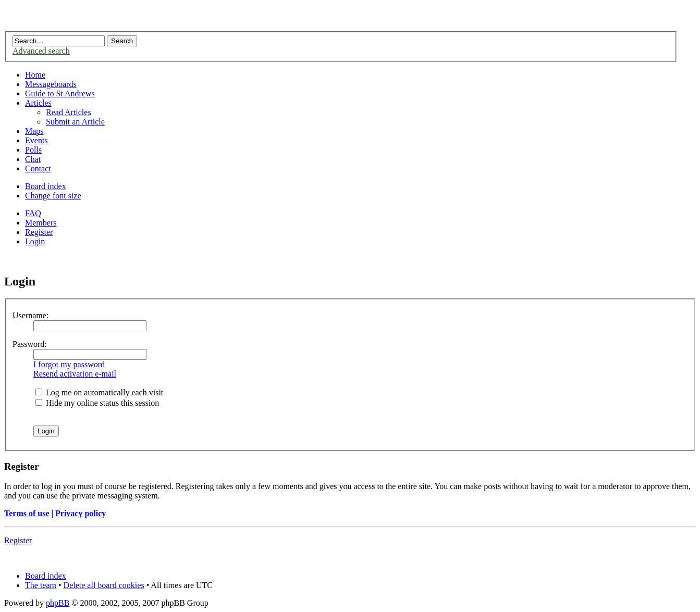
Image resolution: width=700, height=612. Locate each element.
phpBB (58, 603)
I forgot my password (69, 364)
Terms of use (27, 513)
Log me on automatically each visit (99, 392)
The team (41, 585)
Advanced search (41, 51)
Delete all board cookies (104, 585)
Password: (30, 344)
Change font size (53, 196)
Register (39, 232)
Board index (46, 186)
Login (35, 241)
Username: (30, 315)
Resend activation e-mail (75, 374)
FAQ (33, 213)
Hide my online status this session (97, 403)
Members (41, 223)
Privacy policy (81, 513)
